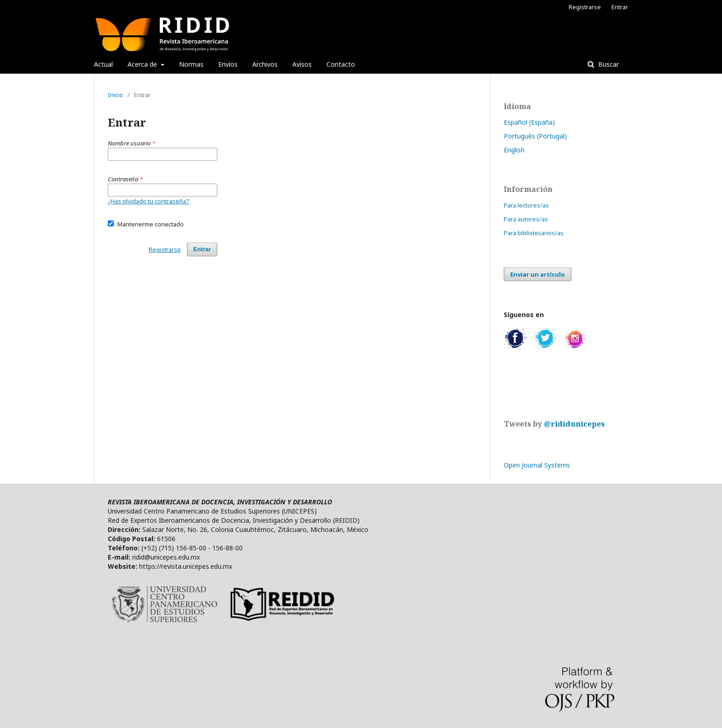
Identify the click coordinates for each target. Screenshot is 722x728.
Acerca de (143, 64)
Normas (191, 64)
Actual (103, 64)
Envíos (228, 64)
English (514, 150)
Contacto (341, 64)
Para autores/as (526, 219)
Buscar (608, 64)
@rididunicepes (574, 424)
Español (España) (529, 122)
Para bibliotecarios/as (534, 233)
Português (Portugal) (535, 136)
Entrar (620, 7)
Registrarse (585, 7)
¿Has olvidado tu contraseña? (148, 201)
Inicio (115, 95)
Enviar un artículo (538, 274)
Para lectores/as (526, 205)
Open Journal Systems (537, 465)
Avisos (302, 64)
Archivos (265, 64)
